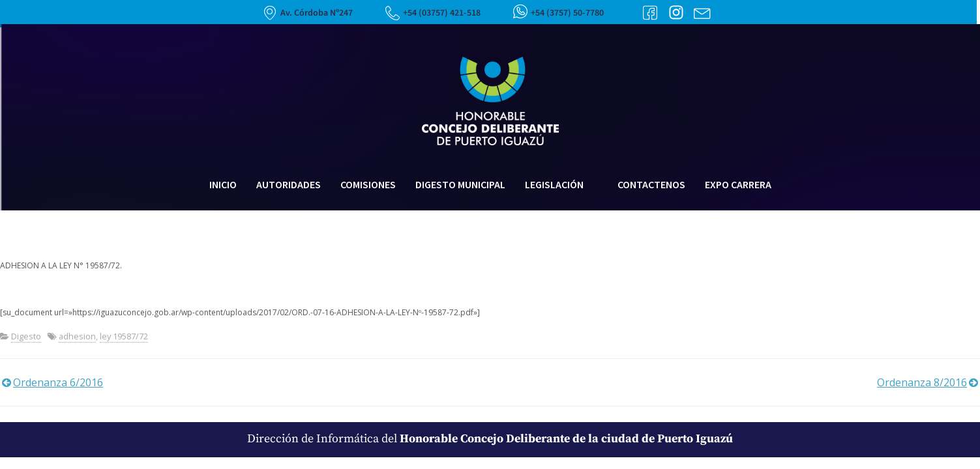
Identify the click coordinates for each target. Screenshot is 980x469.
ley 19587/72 (124, 336)
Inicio (223, 184)
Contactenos (651, 184)
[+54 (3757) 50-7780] (520, 11)
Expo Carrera (738, 184)
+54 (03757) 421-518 (442, 13)
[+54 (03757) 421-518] (393, 13)
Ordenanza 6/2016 (58, 382)
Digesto (26, 336)
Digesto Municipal (460, 184)
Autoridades (289, 184)
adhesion (77, 336)
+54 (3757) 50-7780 (567, 13)
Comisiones (368, 184)
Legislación (561, 184)
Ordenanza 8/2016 (922, 382)
